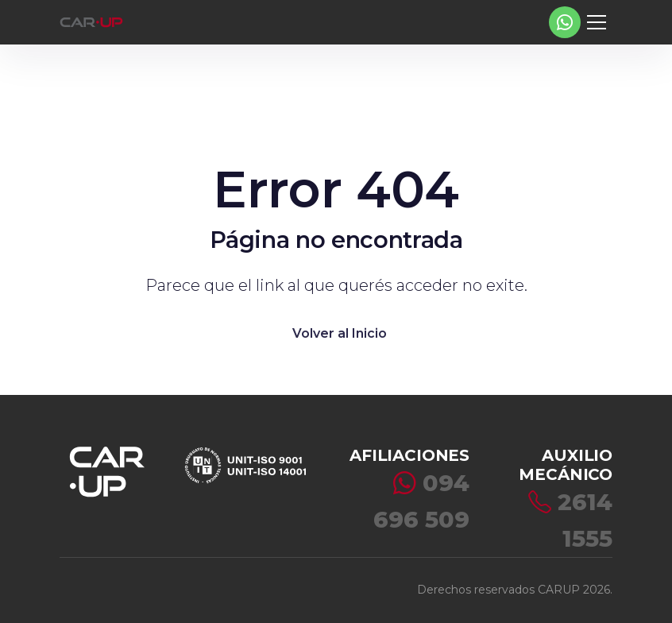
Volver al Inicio (340, 333)
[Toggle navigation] (597, 22)
